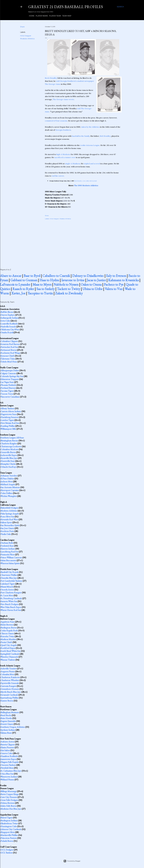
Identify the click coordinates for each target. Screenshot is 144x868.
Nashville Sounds (8, 327)
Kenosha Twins (7, 636)
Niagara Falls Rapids (10, 762)
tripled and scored (92, 164)
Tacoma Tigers (7, 391)
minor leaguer (26, 36)
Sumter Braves (7, 701)
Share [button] (22, 27)
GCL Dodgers (7, 850)
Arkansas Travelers (9, 476)
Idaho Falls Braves (8, 806)
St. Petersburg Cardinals (11, 598)
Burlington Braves (9, 628)
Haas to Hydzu (49, 280)
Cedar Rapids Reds (9, 630)
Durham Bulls (7, 543)
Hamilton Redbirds (9, 756)
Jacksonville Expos (9, 455)
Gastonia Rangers (8, 686)
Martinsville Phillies (9, 835)
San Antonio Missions (10, 487)
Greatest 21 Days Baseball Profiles (66, 7)
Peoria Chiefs (6, 642)
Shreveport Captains (10, 490)
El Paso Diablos (7, 479)
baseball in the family (81, 136)
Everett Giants (7, 724)
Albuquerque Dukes (10, 370)
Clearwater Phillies (9, 575)
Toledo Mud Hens (9, 362)
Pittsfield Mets (7, 768)
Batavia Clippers (8, 744)
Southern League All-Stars (12, 438)
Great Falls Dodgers (9, 800)
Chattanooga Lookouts (11, 446)
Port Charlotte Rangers (11, 592)
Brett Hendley (51, 78)
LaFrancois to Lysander (15, 284)
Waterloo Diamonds (9, 657)
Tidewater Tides (8, 359)
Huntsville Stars (8, 461)
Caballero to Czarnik (56, 276)
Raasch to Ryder (23, 289)
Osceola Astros (7, 590)
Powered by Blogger (72, 861)
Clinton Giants (7, 633)
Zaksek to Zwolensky (69, 293)
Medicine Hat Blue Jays (11, 809)
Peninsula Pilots (8, 554)
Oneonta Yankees (8, 765)
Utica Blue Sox (7, 774)
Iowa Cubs (5, 321)
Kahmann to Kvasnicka (123, 280)
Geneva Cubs (6, 753)
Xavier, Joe (18, 293)
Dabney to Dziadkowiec (88, 276)
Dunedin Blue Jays (9, 578)
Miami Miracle (7, 587)
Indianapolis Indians (10, 318)
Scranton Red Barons (10, 344)
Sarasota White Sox (9, 601)
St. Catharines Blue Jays (11, 771)
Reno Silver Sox (7, 517)
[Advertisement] (83, 242)
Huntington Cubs (9, 826)
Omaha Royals (7, 332)
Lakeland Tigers (8, 584)
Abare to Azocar (11, 276)
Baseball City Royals (10, 572)
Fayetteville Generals (10, 683)
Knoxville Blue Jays (9, 458)
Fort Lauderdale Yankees (11, 581)
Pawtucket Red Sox (9, 347)
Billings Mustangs (8, 791)
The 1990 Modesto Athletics (86, 185)
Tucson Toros (7, 394)
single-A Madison (73, 164)
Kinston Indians (8, 549)
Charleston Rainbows (10, 677)
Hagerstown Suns (8, 414)
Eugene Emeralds (8, 721)
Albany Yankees (7, 408)
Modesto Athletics (27, 39)
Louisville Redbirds (9, 324)
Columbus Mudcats (9, 449)
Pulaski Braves (7, 841)
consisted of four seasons (56, 121)
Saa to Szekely (46, 289)
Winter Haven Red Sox (11, 610)
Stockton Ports (7, 531)
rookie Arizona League (90, 145)
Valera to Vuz (114, 289)
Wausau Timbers (8, 660)
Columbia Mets (7, 674)
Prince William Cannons (11, 557)
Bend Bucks (6, 715)
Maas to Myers (42, 284)
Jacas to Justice (96, 280)
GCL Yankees (7, 853)
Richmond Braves (8, 350)
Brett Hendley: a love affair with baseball (85, 181)
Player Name (41, 16)
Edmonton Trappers (10, 379)
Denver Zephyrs (8, 315)
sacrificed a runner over (65, 157)
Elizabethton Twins (9, 823)
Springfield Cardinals (10, 654)
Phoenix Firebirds (8, 385)
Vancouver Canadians (10, 397)
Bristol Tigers (7, 818)
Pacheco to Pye (114, 284)
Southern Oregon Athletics (13, 727)
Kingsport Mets (8, 832)
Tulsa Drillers (6, 493)
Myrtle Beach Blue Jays (11, 692)
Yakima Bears (6, 733)
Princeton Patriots (9, 838)
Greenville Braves (8, 452)
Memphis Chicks (8, 464)
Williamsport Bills (8, 429)
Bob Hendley (105, 136)
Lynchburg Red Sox (9, 552)
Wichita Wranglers (9, 496)
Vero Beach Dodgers (9, 604)
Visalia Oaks (6, 534)
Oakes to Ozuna (91, 284)
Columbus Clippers (9, 341)
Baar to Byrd (32, 276)
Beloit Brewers (7, 625)
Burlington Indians (9, 820)
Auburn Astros (7, 742)
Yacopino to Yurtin (40, 293)
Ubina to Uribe (92, 289)
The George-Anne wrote (63, 99)
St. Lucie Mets (7, 595)
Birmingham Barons (9, 441)
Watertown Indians (9, 777)
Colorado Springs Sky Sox (12, 376)
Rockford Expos (8, 648)
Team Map (66, 16)
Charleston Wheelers (10, 680)
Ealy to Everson (116, 276)
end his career (58, 176)
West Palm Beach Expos (11, 607)
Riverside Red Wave (9, 519)
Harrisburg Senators (10, 417)
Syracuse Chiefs (7, 356)
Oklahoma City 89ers (10, 329)
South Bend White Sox (11, 651)
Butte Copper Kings (10, 794)
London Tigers (7, 420)
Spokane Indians (8, 730)
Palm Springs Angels (10, 514)
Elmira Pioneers (7, 747)
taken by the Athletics (90, 127)
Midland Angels (8, 484)
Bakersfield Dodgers (9, 508)
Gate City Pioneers (9, 797)
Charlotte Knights (9, 443)
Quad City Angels (9, 645)
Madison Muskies (8, 639)
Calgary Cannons (8, 373)
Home (31, 16)
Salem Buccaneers (8, 560)
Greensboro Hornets (10, 689)
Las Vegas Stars (7, 382)
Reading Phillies (8, 426)
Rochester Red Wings (10, 353)
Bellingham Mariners (10, 712)
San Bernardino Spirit (10, 525)
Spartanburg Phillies (10, 698)
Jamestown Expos (8, 759)
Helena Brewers (8, 803)
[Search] (120, 7)
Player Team (54, 16)
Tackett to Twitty (69, 289)
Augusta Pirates (8, 671)
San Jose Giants (7, 528)
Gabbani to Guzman (24, 280)
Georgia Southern (63, 130)
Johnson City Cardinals (11, 829)
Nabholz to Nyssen (66, 284)
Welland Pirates (7, 780)
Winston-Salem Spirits (10, 563)
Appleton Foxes (8, 622)
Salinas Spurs (6, 522)
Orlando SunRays (8, 467)
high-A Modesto (63, 154)
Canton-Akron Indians (11, 411)
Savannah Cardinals (9, 695)
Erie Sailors (5, 750)
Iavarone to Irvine (73, 280)
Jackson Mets (7, 481)
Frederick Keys (7, 546)
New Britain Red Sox (10, 423)
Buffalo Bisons (7, 312)
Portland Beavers (8, 388)
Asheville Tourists (8, 668)
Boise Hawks (6, 718)
